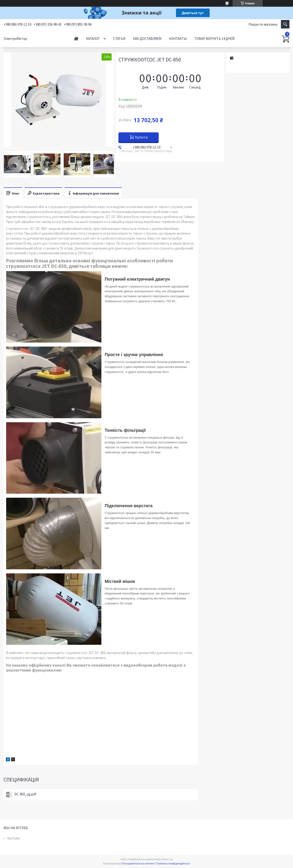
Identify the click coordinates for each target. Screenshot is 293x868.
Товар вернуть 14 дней (214, 39)
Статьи (119, 39)
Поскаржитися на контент (138, 863)
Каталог (93, 39)
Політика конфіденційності (173, 863)
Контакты (178, 39)
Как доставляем (147, 39)
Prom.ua (167, 859)
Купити (141, 137)
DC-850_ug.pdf (25, 794)
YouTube (14, 838)
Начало (76, 39)
